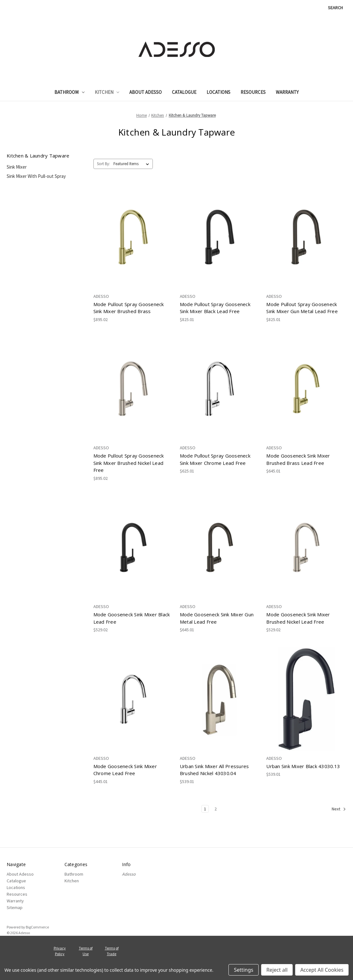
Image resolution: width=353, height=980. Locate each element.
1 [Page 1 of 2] (205, 809)
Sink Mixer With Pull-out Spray (36, 176)
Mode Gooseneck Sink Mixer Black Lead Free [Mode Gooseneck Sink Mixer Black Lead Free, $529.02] (132, 618)
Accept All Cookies (322, 970)
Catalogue (184, 92)
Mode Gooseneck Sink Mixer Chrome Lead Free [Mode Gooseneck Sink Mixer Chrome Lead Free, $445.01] (125, 770)
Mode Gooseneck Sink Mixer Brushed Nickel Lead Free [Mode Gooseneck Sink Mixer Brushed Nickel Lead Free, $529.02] (298, 618)
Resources (253, 92)
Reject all (277, 970)
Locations (218, 92)
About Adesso (146, 92)
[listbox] (132, 164)
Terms (110, 948)
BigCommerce (37, 927)
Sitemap (15, 907)
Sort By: (103, 164)
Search (335, 8)
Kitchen (107, 92)
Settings (244, 970)
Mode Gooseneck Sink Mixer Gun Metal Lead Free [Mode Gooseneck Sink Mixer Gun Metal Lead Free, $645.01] (217, 618)
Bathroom (69, 92)
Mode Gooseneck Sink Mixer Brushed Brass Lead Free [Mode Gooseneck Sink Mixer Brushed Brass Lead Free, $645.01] (298, 459)
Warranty (287, 92)
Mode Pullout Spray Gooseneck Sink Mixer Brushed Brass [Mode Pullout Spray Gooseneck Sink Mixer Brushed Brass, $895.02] (129, 308)
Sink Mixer (17, 167)
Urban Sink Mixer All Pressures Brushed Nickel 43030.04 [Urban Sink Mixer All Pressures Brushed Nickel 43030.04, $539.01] (214, 770)
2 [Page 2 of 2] (216, 809)
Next (339, 809)
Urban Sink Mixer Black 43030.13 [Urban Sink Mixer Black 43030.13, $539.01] (303, 766)
